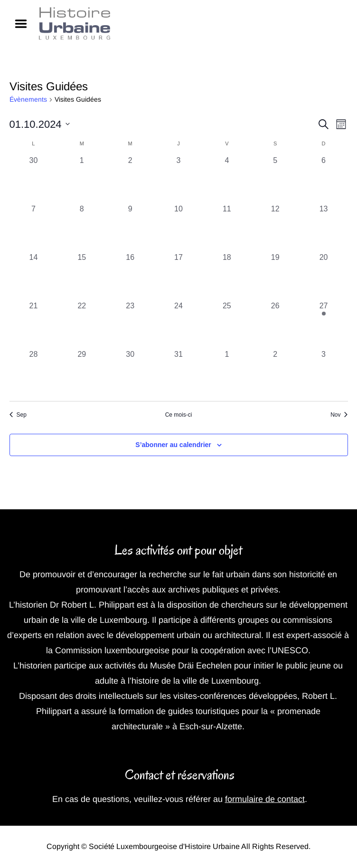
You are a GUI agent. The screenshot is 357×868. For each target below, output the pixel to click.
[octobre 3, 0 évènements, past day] (178, 179)
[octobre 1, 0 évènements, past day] (82, 179)
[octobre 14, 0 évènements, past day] (34, 276)
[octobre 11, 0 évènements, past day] (227, 228)
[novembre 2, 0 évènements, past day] (275, 373)
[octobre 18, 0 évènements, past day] (227, 276)
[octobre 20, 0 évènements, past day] (324, 276)
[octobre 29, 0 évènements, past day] (82, 373)
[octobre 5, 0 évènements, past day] (275, 179)
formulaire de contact (265, 799)
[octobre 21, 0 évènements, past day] (34, 324)
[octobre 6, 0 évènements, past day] (324, 179)
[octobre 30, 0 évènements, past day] (130, 373)
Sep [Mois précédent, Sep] (18, 415)
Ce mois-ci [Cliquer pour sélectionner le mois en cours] (179, 415)
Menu (24, 24)
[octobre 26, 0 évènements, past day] (275, 324)
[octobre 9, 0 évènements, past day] (130, 228)
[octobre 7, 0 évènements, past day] (34, 228)
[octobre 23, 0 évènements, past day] (130, 324)
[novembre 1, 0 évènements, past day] (227, 373)
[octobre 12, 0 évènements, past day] (275, 228)
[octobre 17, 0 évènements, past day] (178, 276)
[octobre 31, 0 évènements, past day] (178, 373)
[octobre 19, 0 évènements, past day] (275, 276)
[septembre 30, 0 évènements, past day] (34, 179)
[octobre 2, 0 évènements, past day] (130, 179)
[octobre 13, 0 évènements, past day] (324, 228)
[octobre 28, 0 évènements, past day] (34, 373)
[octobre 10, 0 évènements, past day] (178, 228)
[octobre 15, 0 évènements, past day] (82, 276)
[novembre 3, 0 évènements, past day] (324, 373)
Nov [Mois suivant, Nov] (339, 415)
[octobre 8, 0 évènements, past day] (82, 228)
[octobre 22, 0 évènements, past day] (82, 324)
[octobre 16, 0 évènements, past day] (130, 276)
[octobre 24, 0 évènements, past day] (178, 324)
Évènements (28, 99)
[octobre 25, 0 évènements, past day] (227, 324)
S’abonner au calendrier (173, 445)
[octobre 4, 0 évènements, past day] (227, 179)
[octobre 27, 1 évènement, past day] (324, 324)
